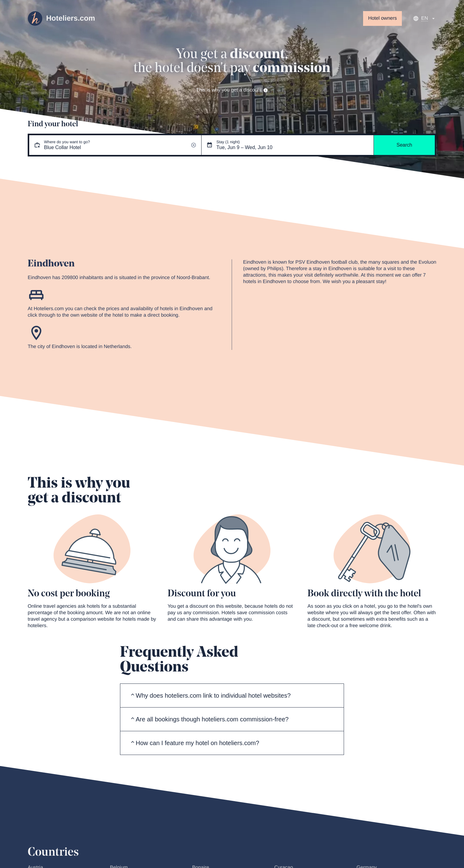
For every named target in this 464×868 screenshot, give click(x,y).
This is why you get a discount (232, 90)
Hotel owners (382, 18)
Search (404, 145)
